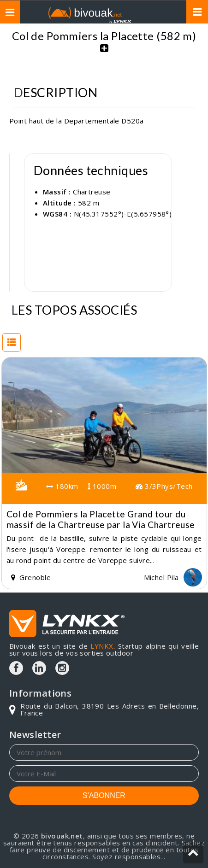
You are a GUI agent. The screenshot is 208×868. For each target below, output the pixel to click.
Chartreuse (92, 192)
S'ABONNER (104, 795)
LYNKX (102, 646)
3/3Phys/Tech (164, 486)
